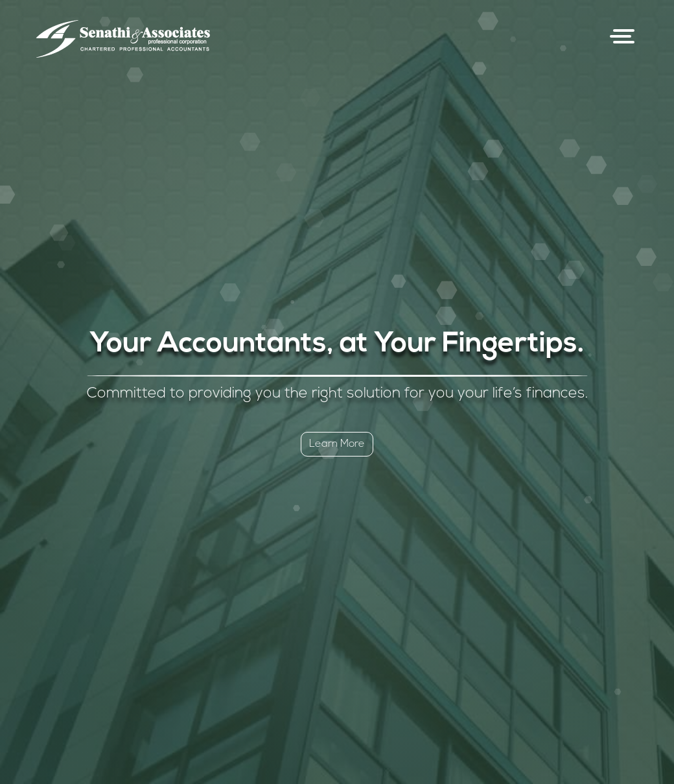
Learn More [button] (337, 444)
